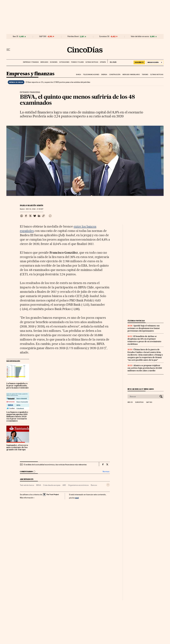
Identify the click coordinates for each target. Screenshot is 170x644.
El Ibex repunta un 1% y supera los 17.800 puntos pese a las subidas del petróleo (58, 82)
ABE (64, 485)
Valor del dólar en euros (140, 36)
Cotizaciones (64, 62)
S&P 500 (43, 36)
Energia (104, 75)
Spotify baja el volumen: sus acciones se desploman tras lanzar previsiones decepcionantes (144, 328)
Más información (27, 498)
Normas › (106, 472)
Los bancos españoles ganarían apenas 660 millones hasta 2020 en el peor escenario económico (17, 417)
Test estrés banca (27, 485)
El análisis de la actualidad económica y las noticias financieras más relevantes (55, 465)
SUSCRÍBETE (139, 62)
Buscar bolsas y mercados (141, 389)
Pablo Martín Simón (32, 205)
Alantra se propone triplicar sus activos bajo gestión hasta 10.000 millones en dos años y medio (145, 368)
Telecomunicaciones (91, 75)
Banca (79, 75)
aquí (77, 498)
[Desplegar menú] (8, 50)
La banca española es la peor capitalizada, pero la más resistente (18, 386)
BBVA (39, 485)
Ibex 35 (16, 36)
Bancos (94, 485)
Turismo (145, 75)
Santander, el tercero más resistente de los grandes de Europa (17, 448)
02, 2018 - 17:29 (35, 209)
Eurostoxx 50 (104, 36)
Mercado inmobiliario (131, 75)
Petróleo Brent (73, 36)
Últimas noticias (92, 62)
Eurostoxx (139, 402)
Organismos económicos (78, 485)
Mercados (44, 62)
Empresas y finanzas (31, 62)
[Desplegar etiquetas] (108, 485)
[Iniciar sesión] (155, 62)
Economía (54, 62)
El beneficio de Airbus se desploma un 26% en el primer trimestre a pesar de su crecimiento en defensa (144, 340)
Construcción (115, 75)
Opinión (103, 62)
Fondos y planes (77, 62)
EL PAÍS (112, 61)
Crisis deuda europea (52, 485)
